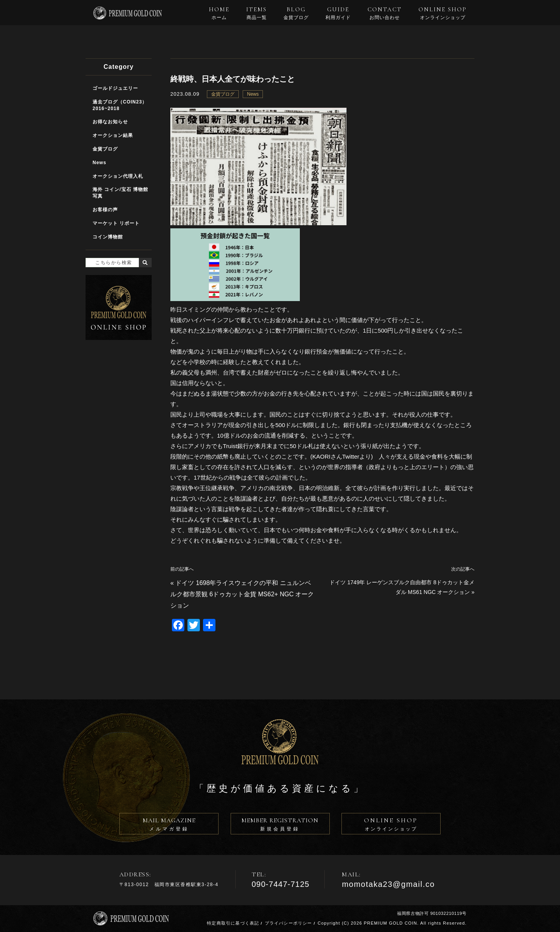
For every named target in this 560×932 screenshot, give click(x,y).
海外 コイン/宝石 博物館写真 (120, 193)
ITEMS (256, 13)
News (253, 94)
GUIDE (338, 13)
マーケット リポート (116, 223)
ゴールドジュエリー (115, 88)
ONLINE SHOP (443, 13)
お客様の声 (105, 210)
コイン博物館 (108, 237)
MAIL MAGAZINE (169, 825)
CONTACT (385, 13)
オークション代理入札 (118, 176)
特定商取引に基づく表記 (233, 923)
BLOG (296, 13)
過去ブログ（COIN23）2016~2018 (120, 105)
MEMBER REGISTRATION (280, 825)
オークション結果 (113, 135)
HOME (219, 13)
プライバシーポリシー (289, 923)
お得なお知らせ (110, 122)
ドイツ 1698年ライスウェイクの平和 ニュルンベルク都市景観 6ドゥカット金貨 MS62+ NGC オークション (242, 594)
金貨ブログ (223, 94)
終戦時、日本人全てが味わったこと (233, 79)
